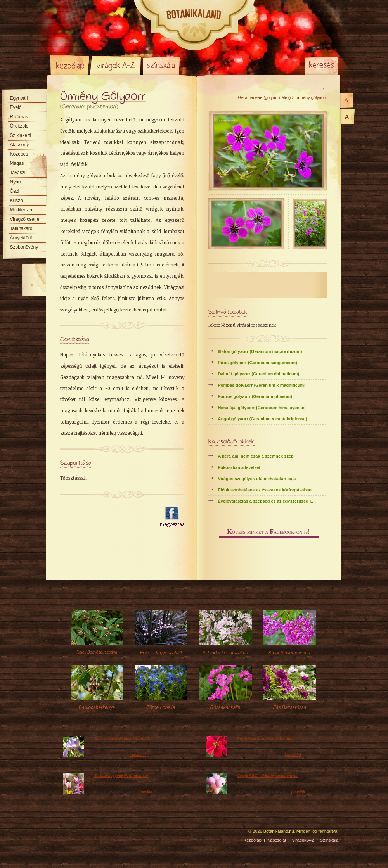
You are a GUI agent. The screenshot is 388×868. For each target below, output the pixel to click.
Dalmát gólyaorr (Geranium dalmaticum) (259, 374)
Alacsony (20, 145)
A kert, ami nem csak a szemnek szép (256, 456)
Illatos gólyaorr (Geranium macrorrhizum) (260, 351)
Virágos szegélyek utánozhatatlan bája (257, 479)
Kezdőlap (70, 65)
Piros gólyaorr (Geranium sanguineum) (258, 363)
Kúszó (16, 201)
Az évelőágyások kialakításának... (124, 738)
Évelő (16, 107)
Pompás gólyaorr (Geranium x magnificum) (262, 385)
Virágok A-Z (116, 65)
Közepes (19, 154)
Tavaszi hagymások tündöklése (121, 775)
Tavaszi (18, 173)
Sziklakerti (21, 135)
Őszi (15, 191)
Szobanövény (24, 247)
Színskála (161, 65)
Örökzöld (19, 126)
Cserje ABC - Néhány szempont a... (268, 775)
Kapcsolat (277, 840)
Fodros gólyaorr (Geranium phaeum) (255, 396)
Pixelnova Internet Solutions (69, 834)
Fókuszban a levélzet (239, 467)
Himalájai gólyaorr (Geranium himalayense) (262, 408)
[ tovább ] (138, 754)
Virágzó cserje (25, 219)
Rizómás (19, 117)
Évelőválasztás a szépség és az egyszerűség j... (266, 501)
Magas (17, 163)
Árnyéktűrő (21, 238)
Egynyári (19, 98)
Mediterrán (21, 210)
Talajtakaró (21, 228)
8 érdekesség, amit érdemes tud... (266, 738)
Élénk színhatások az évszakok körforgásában (265, 490)
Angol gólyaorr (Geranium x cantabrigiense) (263, 419)
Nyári (16, 182)
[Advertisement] (106, 517)
